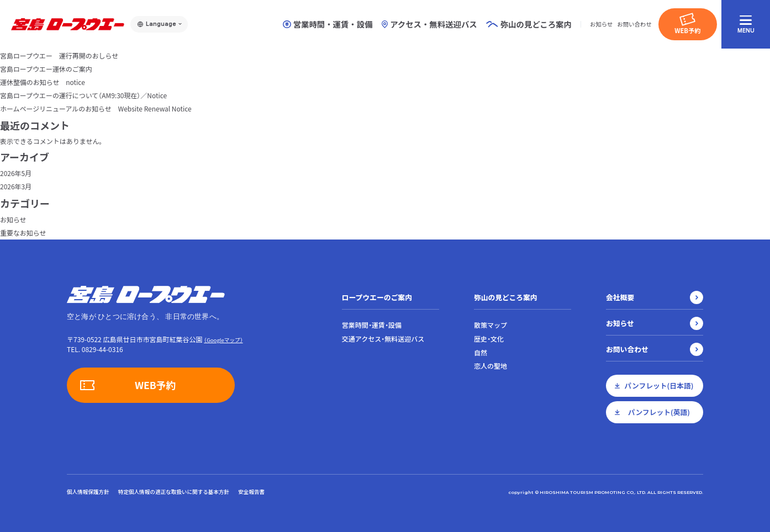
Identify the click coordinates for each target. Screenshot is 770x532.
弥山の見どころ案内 (506, 297)
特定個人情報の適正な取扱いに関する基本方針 (174, 492)
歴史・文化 (489, 339)
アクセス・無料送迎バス (429, 24)
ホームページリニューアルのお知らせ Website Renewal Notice (96, 108)
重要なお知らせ (23, 233)
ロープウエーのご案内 (377, 297)
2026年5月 (16, 173)
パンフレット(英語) (659, 412)
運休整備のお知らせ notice (43, 82)
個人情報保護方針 (88, 492)
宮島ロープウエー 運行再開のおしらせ (59, 55)
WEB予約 (687, 30)
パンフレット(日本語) (659, 385)
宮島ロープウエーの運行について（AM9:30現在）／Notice (84, 95)
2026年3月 (16, 186)
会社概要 (620, 297)
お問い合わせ (634, 24)
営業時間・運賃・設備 (328, 24)
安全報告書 (251, 492)
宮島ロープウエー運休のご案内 (46, 69)
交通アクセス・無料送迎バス (383, 339)
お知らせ (601, 24)
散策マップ (491, 325)
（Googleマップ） (223, 340)
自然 (481, 353)
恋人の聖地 (491, 366)
